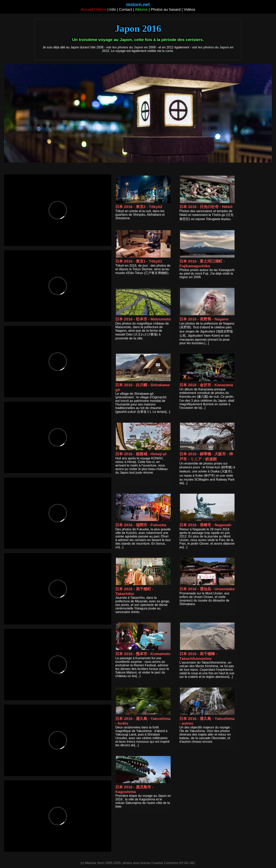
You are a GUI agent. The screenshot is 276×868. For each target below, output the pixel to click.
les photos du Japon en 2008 (134, 47)
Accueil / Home (94, 9)
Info (113, 9)
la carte (167, 51)
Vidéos (189, 9)
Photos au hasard (166, 9)
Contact (125, 9)
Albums (141, 9)
